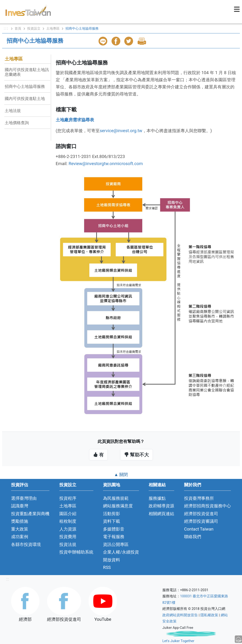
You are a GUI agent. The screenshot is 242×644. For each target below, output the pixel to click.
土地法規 (13, 111)
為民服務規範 (116, 498)
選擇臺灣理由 (24, 498)
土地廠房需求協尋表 (75, 120)
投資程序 (68, 498)
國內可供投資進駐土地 (25, 99)
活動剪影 (112, 514)
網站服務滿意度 (118, 506)
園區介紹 (68, 514)
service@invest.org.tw (121, 131)
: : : (6, 28)
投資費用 (68, 537)
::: (7, 579)
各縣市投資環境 (26, 544)
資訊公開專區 (116, 544)
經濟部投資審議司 (201, 521)
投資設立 (34, 28)
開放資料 (112, 560)
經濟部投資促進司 (201, 514)
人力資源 (68, 529)
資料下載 (112, 521)
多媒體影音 (114, 529)
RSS (107, 567)
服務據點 (157, 498)
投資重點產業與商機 (30, 514)
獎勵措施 (20, 521)
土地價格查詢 (17, 123)
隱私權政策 (209, 615)
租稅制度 (68, 521)
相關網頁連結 (161, 514)
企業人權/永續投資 (121, 552)
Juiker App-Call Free (178, 628)
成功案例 (20, 537)
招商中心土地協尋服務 (25, 86)
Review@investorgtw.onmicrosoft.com (106, 164)
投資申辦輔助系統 (76, 552)
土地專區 (53, 28)
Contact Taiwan (199, 529)
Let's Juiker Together (178, 641)
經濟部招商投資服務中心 (207, 506)
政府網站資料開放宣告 (180, 615)
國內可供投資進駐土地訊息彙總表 (27, 72)
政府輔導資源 (161, 506)
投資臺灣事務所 (199, 498)
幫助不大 (136, 455)
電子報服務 (114, 537)
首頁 (18, 28)
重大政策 (20, 529)
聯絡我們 (193, 537)
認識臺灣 (20, 506)
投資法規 (68, 544)
